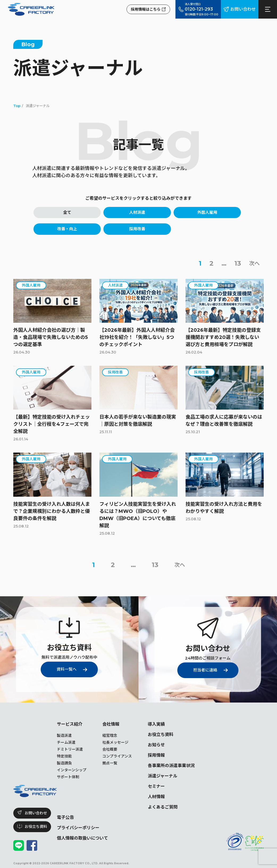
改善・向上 (67, 229)
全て (67, 212)
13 (238, 263)
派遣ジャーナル (163, 776)
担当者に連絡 (205, 670)
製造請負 (64, 763)
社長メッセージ (115, 742)
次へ (254, 263)
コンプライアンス (117, 756)
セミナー (156, 786)
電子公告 (65, 817)
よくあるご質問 (163, 807)
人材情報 (156, 797)
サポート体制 (68, 777)
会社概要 (110, 749)
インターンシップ (72, 770)
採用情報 (156, 755)
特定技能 (64, 756)
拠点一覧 (110, 763)
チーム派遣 (66, 742)
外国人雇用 (207, 212)
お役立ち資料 (161, 735)
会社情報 (111, 724)
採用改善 (137, 229)
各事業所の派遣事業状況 (171, 766)
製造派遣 (64, 735)
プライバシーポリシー (78, 828)
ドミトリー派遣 (70, 749)
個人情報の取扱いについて (82, 838)
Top (17, 106)
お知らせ (156, 745)
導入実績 (156, 724)
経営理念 (110, 735)
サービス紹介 (70, 724)
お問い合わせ (243, 9)
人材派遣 (137, 212)
